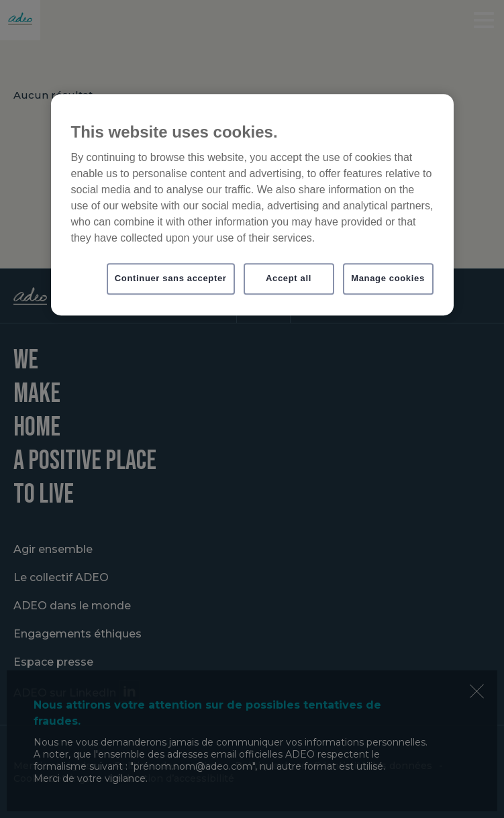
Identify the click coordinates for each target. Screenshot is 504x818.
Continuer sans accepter (171, 279)
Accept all (289, 279)
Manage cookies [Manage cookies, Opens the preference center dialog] (388, 279)
